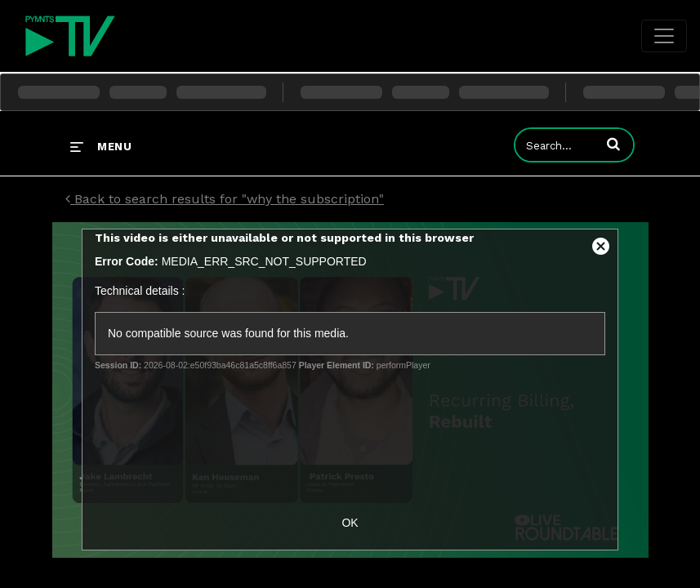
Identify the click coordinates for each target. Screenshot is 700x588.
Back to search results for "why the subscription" (225, 199)
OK (350, 523)
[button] (613, 144)
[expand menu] (101, 146)
